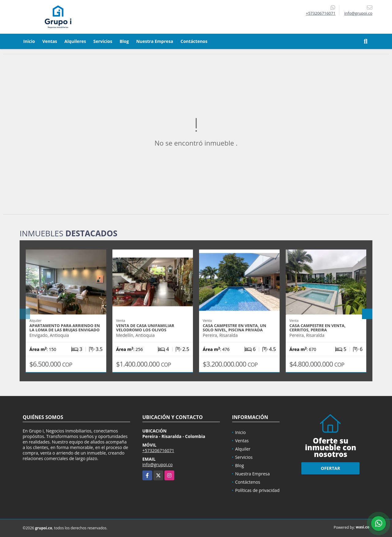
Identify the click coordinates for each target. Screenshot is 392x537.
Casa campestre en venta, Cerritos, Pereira (317, 328)
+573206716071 (321, 13)
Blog (124, 41)
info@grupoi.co (158, 465)
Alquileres (75, 41)
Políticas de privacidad (257, 490)
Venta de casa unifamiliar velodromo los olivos (145, 328)
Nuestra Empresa (155, 41)
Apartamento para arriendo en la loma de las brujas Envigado (65, 328)
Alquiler (243, 449)
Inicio (29, 41)
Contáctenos (194, 41)
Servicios (103, 41)
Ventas (50, 41)
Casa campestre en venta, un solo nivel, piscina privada (234, 328)
